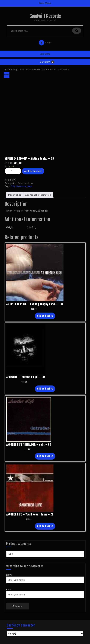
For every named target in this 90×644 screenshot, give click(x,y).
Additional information (38, 195)
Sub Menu (45, 54)
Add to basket (33, 171)
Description (15, 195)
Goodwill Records (45, 16)
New (30, 186)
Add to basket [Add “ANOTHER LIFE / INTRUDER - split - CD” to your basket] (45, 456)
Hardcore (29, 183)
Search (77, 31)
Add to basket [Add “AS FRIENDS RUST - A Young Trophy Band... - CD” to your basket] (45, 316)
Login (44, 42)
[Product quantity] (13, 171)
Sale (22, 69)
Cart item (45, 62)
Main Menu (45, 3)
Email (9, 590)
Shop (15, 69)
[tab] (15, 195)
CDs (13, 186)
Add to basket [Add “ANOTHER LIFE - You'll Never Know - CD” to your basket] (45, 526)
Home (8, 69)
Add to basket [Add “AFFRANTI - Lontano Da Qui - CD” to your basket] (45, 389)
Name (9, 575)
